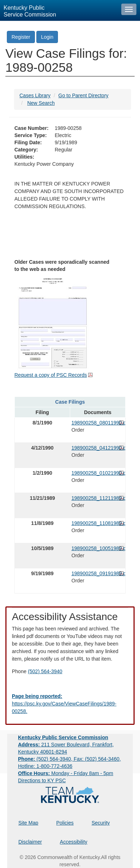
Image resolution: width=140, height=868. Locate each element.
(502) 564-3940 (45, 671)
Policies (65, 823)
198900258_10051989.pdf (98, 548)
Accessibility (73, 842)
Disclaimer (30, 842)
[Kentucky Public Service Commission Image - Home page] (59, 10)
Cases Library (35, 95)
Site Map (28, 823)
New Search (41, 103)
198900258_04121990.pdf (98, 448)
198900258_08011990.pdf (98, 423)
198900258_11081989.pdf (98, 523)
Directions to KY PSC (42, 780)
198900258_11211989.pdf (98, 498)
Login (47, 37)
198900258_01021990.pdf (98, 473)
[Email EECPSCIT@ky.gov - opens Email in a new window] (70, 704)
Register (21, 37)
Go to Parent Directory (83, 95)
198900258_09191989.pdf (98, 573)
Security (101, 823)
